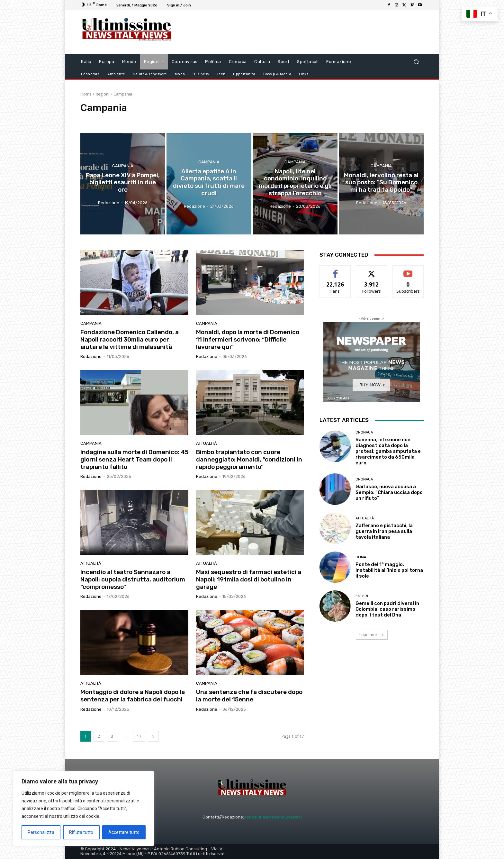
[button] (416, 62)
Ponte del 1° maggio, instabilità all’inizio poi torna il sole (389, 570)
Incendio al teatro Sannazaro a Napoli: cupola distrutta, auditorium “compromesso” (133, 579)
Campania (123, 165)
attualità (207, 443)
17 (139, 736)
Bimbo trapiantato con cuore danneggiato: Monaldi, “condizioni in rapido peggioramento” (249, 459)
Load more (372, 635)
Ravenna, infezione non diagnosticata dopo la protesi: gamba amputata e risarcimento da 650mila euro (388, 451)
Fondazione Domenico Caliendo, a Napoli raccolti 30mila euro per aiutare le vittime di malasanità (130, 339)
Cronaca (364, 432)
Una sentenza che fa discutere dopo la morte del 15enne (249, 696)
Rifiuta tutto (81, 832)
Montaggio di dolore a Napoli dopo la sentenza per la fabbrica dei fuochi (133, 696)
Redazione (91, 356)
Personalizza (41, 832)
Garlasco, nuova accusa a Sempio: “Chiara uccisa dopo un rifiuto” (389, 492)
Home (86, 94)
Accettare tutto (124, 832)
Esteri (362, 596)
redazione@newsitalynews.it (273, 817)
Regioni (103, 94)
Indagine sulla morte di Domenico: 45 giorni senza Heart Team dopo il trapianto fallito (134, 459)
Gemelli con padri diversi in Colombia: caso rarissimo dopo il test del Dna (387, 609)
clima (361, 557)
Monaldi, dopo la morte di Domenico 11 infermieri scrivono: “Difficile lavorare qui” (248, 339)
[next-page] (153, 736)
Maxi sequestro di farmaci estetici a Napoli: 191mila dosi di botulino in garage (249, 579)
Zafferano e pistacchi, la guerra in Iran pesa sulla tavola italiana (384, 531)
